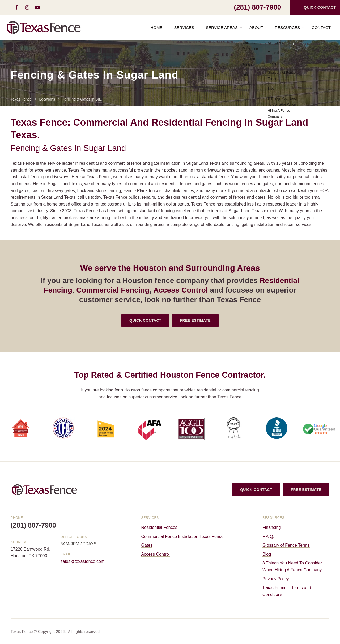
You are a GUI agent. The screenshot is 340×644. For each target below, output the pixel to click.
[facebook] (17, 8)
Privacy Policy (276, 579)
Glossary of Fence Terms (286, 545)
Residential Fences (159, 527)
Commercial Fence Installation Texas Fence (182, 536)
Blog (267, 554)
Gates (147, 545)
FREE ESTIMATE (195, 320)
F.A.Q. (268, 536)
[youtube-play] (37, 8)
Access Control (180, 290)
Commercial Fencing (113, 290)
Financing (272, 527)
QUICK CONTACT (145, 320)
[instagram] (27, 8)
